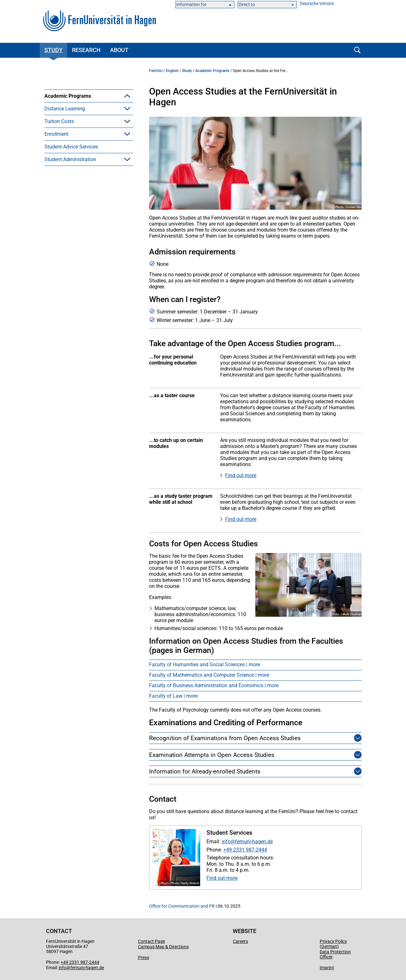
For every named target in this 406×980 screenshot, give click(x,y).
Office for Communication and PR (182, 906)
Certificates (66, 159)
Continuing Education (78, 147)
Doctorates (66, 185)
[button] (127, 96)
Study (53, 50)
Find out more (241, 475)
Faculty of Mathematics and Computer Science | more (209, 675)
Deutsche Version (317, 4)
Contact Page (151, 941)
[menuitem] (89, 140)
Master (62, 121)
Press (144, 957)
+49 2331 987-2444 (245, 850)
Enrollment (56, 223)
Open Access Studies (78, 172)
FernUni (156, 71)
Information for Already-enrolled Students (205, 771)
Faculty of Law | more (173, 696)
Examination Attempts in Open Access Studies (212, 755)
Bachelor (64, 109)
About (119, 50)
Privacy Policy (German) (333, 944)
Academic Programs (68, 96)
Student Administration (70, 248)
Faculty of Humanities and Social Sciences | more (205, 664)
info (226, 842)
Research (86, 50)
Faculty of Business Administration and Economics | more (214, 685)
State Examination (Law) (82, 134)
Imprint (327, 968)
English (172, 71)
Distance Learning (65, 197)
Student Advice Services (71, 236)
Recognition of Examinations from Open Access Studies (225, 738)
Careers (240, 941)
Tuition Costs (59, 210)
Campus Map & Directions (163, 947)
